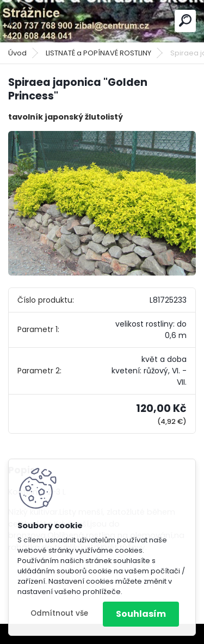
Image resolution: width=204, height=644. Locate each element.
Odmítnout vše (59, 613)
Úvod (17, 53)
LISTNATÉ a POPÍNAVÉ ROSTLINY (98, 53)
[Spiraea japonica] (102, 203)
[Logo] (102, 21)
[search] (185, 20)
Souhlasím (141, 614)
